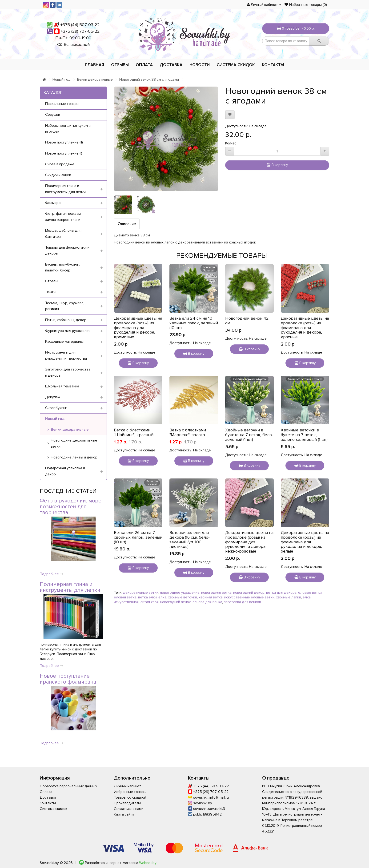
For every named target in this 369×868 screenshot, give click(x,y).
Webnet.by (148, 863)
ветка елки (147, 597)
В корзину (277, 165)
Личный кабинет (128, 786)
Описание (127, 224)
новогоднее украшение (180, 593)
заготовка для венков (242, 602)
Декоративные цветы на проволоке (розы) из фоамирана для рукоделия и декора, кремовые (138, 328)
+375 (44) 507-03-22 (80, 25)
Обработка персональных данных (68, 786)
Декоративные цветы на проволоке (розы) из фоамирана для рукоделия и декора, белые (305, 542)
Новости (200, 65)
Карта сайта (124, 814)
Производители (127, 803)
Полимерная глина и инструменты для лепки (70, 587)
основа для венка (207, 602)
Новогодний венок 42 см (247, 321)
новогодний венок (176, 602)
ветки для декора (281, 593)
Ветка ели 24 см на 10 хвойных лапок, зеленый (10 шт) (194, 323)
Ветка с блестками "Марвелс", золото (188, 432)
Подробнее (52, 574)
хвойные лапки (289, 597)
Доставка (171, 65)
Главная (95, 65)
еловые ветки (310, 593)
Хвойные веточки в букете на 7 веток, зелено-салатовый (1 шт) (304, 435)
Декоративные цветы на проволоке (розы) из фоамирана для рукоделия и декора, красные (305, 328)
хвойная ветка (211, 597)
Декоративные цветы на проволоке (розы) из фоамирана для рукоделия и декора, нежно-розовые (249, 542)
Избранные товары (130, 792)
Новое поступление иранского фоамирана (68, 679)
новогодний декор (249, 593)
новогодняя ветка (216, 593)
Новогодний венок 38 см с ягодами (149, 80)
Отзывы (120, 65)
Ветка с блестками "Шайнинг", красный (134, 432)
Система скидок (236, 65)
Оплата (144, 65)
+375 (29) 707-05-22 (80, 31)
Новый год (62, 80)
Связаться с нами (129, 809)
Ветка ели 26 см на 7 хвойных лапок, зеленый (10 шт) (138, 537)
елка (162, 597)
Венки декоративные (95, 80)
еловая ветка (125, 597)
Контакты (273, 65)
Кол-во (231, 143)
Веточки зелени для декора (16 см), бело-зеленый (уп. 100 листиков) (190, 540)
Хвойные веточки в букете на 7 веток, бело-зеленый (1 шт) (249, 435)
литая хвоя (149, 602)
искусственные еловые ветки (249, 597)
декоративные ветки (141, 593)
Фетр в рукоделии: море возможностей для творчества (71, 507)
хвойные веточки (182, 597)
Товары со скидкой (130, 797)
